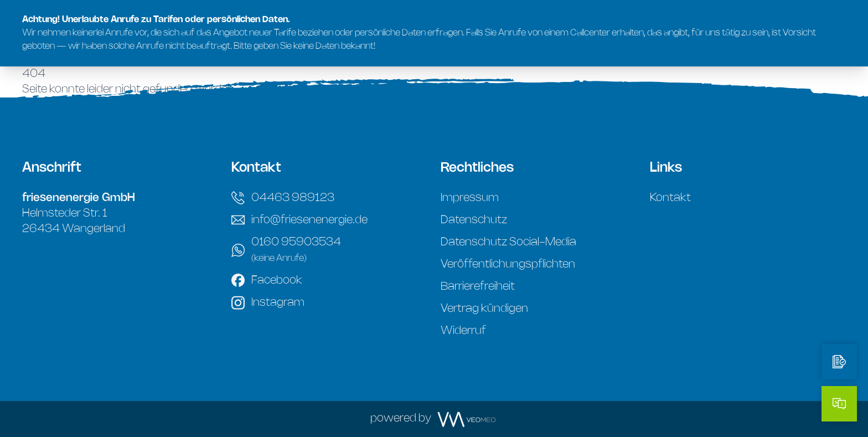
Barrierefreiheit (478, 287)
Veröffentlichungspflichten (508, 264)
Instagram (268, 303)
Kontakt (670, 198)
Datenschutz (474, 220)
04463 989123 (283, 198)
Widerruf (463, 331)
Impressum (470, 198)
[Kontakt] (839, 404)
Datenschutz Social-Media (508, 242)
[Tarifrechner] (839, 362)
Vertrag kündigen (484, 309)
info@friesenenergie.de (299, 220)
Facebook (267, 280)
